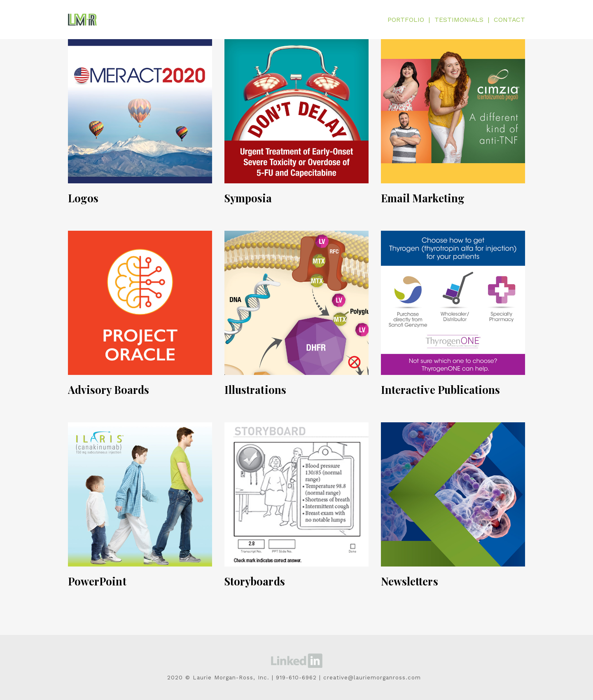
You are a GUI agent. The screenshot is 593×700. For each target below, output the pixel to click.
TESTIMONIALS (459, 20)
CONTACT (509, 20)
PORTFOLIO (406, 20)
